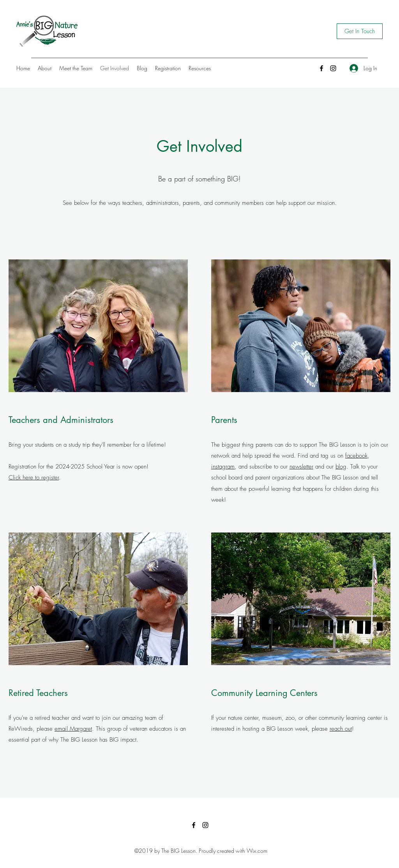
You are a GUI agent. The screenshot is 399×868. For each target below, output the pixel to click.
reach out (341, 729)
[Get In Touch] (360, 31)
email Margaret (73, 729)
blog (341, 467)
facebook (356, 456)
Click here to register (34, 477)
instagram (223, 467)
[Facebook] (321, 68)
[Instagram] (333, 68)
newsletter (301, 467)
